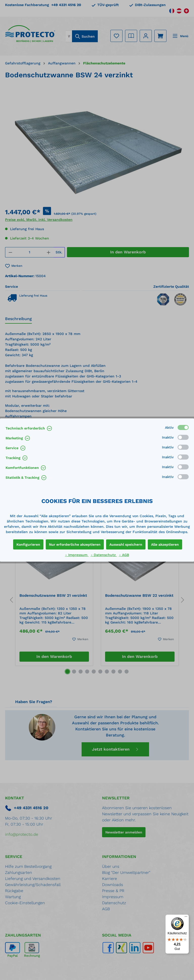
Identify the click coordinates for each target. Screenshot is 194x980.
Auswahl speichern (126, 544)
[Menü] (186, 918)
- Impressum (77, 555)
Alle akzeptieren (165, 544)
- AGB (124, 555)
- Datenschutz (104, 555)
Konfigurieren (28, 544)
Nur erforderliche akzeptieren (75, 544)
